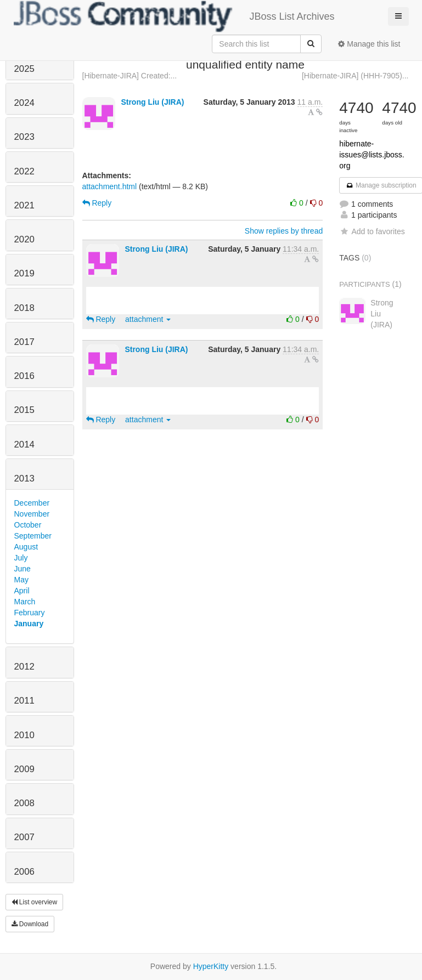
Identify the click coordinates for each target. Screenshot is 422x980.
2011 (24, 701)
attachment (148, 319)
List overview (35, 902)
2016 (24, 376)
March (25, 602)
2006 (24, 872)
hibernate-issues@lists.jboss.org (372, 155)
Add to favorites (372, 231)
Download (30, 924)
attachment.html (110, 186)
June (22, 569)
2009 (24, 769)
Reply (97, 203)
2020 (24, 239)
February (30, 613)
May (21, 580)
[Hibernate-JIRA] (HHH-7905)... (355, 76)
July (21, 558)
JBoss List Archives (174, 16)
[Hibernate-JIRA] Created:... (130, 76)
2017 (24, 342)
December (32, 503)
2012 (24, 667)
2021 (24, 205)
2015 (24, 410)
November (32, 514)
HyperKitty (211, 966)
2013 (24, 478)
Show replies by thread (284, 231)
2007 (24, 837)
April (22, 591)
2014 (24, 444)
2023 (24, 137)
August (26, 547)
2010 (24, 735)
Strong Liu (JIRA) (152, 102)
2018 (24, 308)
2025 (24, 69)
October (28, 525)
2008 (24, 803)
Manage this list (369, 44)
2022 (24, 171)
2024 (24, 103)
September (33, 536)
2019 (24, 273)
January (29, 624)
